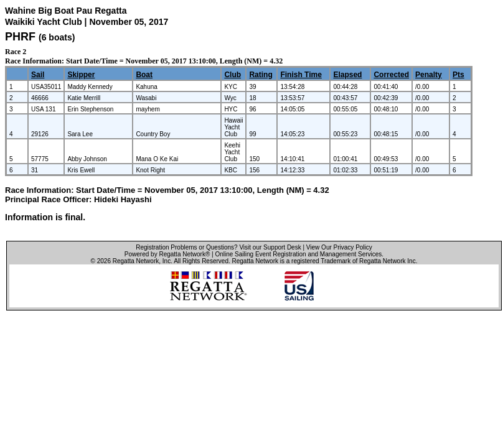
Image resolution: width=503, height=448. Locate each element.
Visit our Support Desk (270, 247)
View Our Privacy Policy (339, 247)
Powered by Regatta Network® (167, 254)
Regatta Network (136, 261)
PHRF (20, 37)
